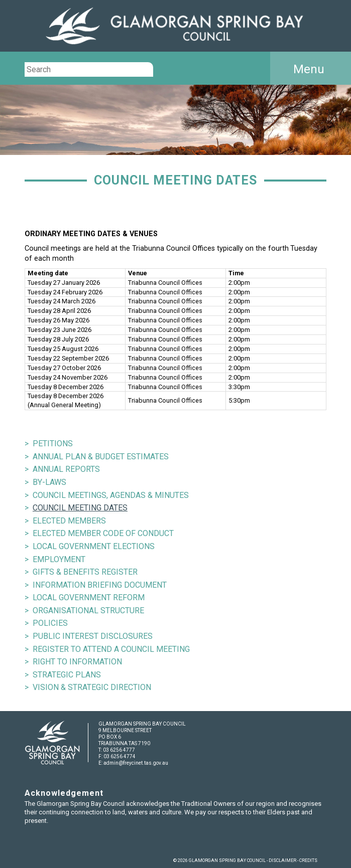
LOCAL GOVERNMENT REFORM (89, 597)
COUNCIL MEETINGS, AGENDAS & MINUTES (111, 495)
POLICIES (50, 623)
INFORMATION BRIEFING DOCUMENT (100, 585)
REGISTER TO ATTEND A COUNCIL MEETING (111, 649)
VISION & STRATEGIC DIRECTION (92, 687)
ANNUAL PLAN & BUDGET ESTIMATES (101, 457)
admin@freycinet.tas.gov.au (136, 763)
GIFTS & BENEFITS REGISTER (85, 572)
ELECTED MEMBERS (69, 521)
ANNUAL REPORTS (66, 469)
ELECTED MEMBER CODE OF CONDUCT (103, 533)
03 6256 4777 (119, 750)
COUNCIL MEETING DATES (80, 508)
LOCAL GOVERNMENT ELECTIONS (94, 546)
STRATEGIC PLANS (67, 675)
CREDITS (308, 860)
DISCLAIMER (282, 860)
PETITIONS (53, 444)
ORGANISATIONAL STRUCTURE (88, 611)
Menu (309, 69)
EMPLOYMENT (59, 559)
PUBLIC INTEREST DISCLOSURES (93, 636)
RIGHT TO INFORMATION (77, 662)
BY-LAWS (49, 482)
